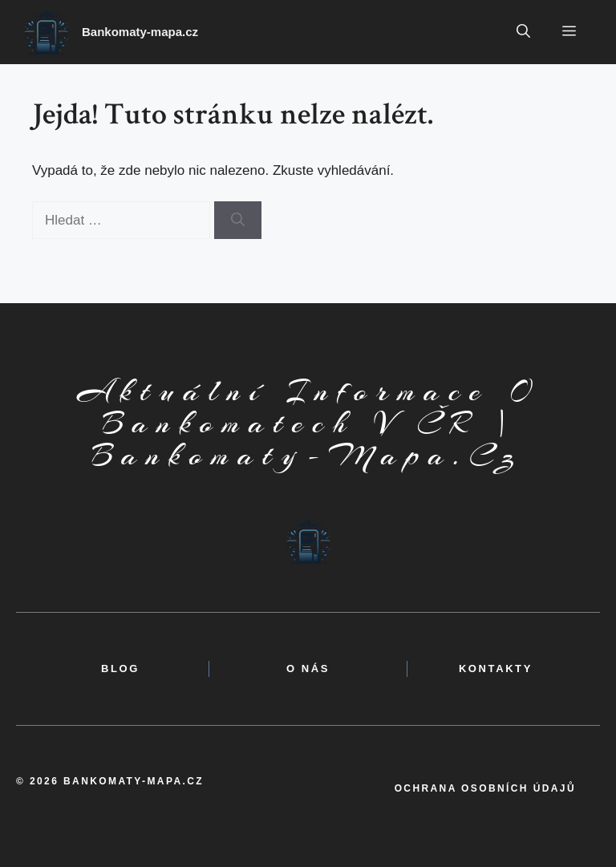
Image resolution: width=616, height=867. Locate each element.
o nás (308, 668)
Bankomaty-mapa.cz (140, 32)
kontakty (496, 668)
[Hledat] (238, 221)
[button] (523, 32)
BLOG (120, 668)
